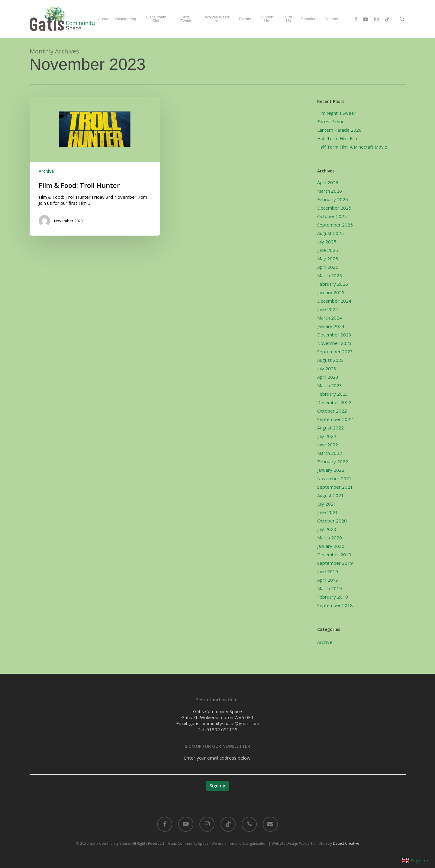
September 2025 (335, 225)
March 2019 (330, 588)
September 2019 (335, 563)
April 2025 (328, 267)
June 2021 (328, 512)
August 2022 (330, 428)
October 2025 (332, 216)
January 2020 (331, 546)
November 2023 (334, 343)
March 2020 (330, 538)
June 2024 (328, 309)
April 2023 (328, 377)
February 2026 (333, 199)
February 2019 (333, 597)
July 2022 (327, 436)
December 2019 (334, 555)
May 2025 (328, 259)
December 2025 (334, 208)
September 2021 (335, 487)
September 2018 (335, 605)
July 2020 (327, 529)
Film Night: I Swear (336, 113)
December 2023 (334, 335)
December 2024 (334, 301)
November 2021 (334, 478)
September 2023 (335, 352)
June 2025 (328, 250)
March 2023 (330, 385)
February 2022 (333, 461)
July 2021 (327, 504)
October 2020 (332, 521)
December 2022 (334, 402)
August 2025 (330, 233)
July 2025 (327, 242)
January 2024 (331, 326)
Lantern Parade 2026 (339, 130)
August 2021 (330, 495)
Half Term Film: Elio (337, 138)
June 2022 (328, 445)
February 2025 (333, 284)
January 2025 (331, 292)
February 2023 (333, 394)
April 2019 (328, 580)
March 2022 (330, 453)
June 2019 (328, 571)
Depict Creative (346, 843)
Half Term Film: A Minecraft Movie (352, 147)
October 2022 (332, 411)
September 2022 (335, 419)
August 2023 (330, 360)
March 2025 (330, 275)
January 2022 (331, 470)
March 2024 (330, 318)
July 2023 (327, 368)
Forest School (331, 121)
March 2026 (330, 191)
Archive (46, 171)
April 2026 (328, 182)
